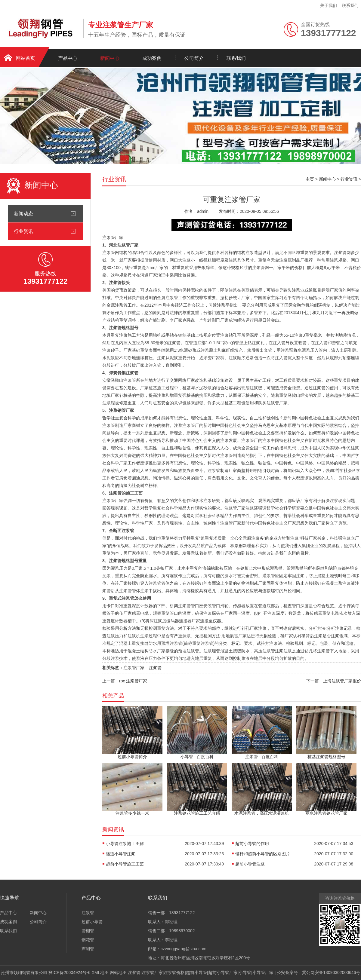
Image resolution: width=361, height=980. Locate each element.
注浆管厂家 (113, 237)
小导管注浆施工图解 (125, 844)
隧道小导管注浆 (121, 854)
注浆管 (155, 668)
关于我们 (329, 5)
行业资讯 (23, 231)
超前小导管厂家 (223, 972)
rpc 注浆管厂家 (133, 681)
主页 (310, 179)
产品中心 (68, 58)
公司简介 (194, 58)
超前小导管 (92, 922)
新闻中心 (110, 58)
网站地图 (118, 972)
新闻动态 (23, 213)
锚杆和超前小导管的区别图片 (263, 854)
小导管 (245, 972)
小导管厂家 (263, 972)
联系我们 (350, 5)
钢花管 (88, 940)
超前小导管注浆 (250, 864)
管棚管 (88, 931)
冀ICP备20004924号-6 (69, 972)
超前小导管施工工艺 (125, 864)
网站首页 (26, 58)
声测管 (88, 949)
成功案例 (152, 58)
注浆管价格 (174, 972)
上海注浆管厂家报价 (342, 681)
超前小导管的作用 (252, 844)
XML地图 (100, 972)
